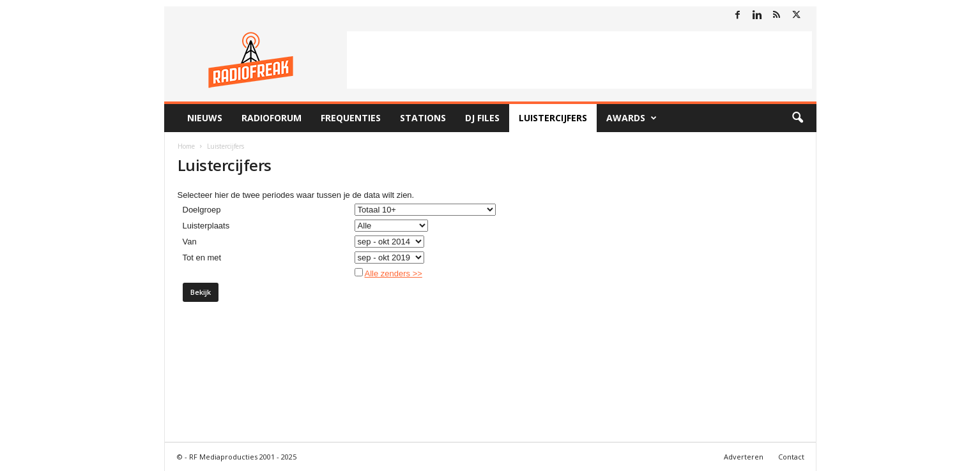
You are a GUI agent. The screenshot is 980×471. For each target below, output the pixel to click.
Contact (791, 457)
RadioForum (272, 118)
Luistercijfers (553, 118)
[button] (797, 118)
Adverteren (744, 457)
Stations (423, 118)
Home (186, 146)
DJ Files (482, 118)
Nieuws (205, 118)
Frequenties (351, 118)
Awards (632, 118)
